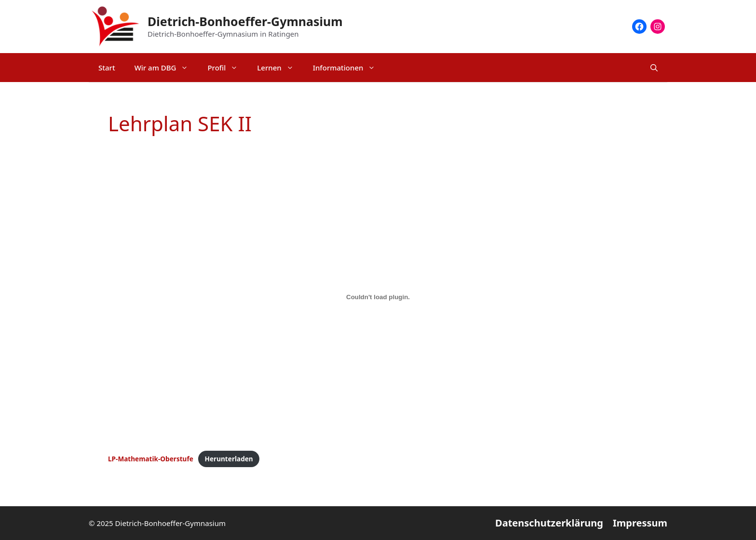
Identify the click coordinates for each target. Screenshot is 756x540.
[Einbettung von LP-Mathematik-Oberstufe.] (378, 297)
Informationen (349, 68)
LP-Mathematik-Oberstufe (151, 459)
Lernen (280, 68)
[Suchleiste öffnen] (654, 68)
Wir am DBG (166, 68)
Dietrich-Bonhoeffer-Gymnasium (245, 21)
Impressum (640, 523)
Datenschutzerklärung (549, 523)
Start (107, 68)
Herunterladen (229, 459)
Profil (227, 68)
